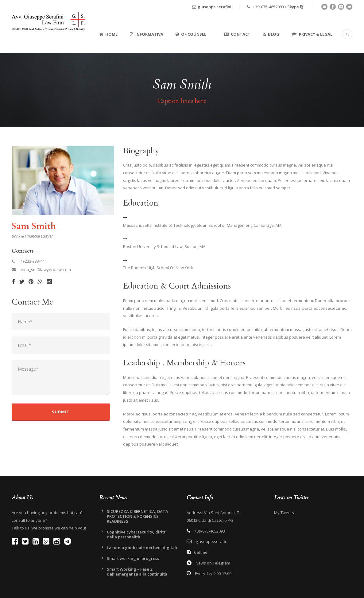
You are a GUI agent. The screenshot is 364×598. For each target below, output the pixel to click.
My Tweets (284, 513)
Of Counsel (191, 34)
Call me (201, 552)
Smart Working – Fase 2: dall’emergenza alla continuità (137, 572)
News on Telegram (212, 563)
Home (108, 34)
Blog (271, 34)
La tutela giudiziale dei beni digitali (142, 548)
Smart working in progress (133, 558)
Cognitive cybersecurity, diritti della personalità (137, 534)
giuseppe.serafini (215, 7)
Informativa (147, 34)
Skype (293, 7)
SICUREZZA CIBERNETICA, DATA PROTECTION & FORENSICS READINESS (137, 516)
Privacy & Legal (312, 34)
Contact (237, 34)
